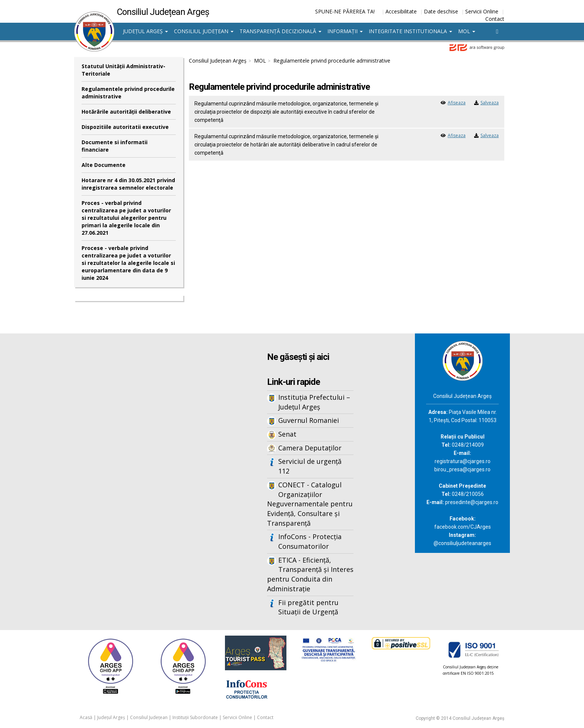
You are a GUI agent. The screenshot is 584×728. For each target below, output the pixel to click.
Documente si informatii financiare (115, 146)
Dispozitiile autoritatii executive (125, 127)
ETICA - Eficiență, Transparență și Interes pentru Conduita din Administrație (310, 574)
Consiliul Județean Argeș (218, 61)
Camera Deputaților (310, 448)
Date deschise (441, 11)
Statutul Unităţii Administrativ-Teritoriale (123, 70)
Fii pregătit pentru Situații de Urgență (308, 607)
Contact (495, 19)
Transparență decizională (280, 31)
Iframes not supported (147, 456)
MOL (467, 31)
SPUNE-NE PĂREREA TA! (345, 11)
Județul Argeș (145, 31)
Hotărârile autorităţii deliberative (126, 112)
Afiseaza (457, 103)
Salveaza (490, 103)
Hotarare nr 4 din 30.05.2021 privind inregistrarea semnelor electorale (128, 184)
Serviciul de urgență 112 (310, 466)
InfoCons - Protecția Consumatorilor (310, 541)
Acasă (86, 717)
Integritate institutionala (410, 31)
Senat (287, 434)
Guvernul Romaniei (309, 420)
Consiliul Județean (204, 31)
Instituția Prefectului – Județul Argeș (314, 402)
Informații (345, 31)
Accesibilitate (401, 11)
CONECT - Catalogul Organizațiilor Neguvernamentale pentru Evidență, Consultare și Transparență (310, 504)
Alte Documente (104, 165)
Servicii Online (482, 11)
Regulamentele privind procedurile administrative (128, 93)
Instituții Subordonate (195, 717)
